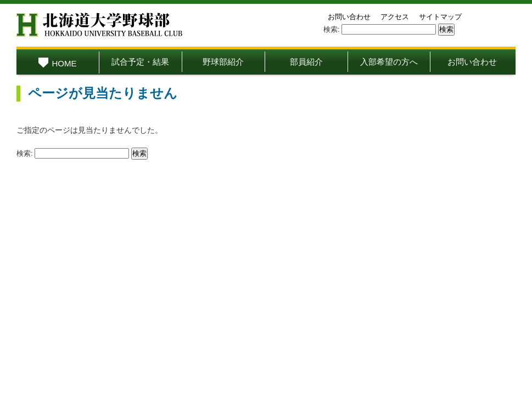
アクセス (395, 17)
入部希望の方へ (389, 62)
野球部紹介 (223, 62)
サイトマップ (440, 17)
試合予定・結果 (140, 62)
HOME (57, 63)
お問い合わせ (349, 17)
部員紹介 (306, 62)
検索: (332, 29)
